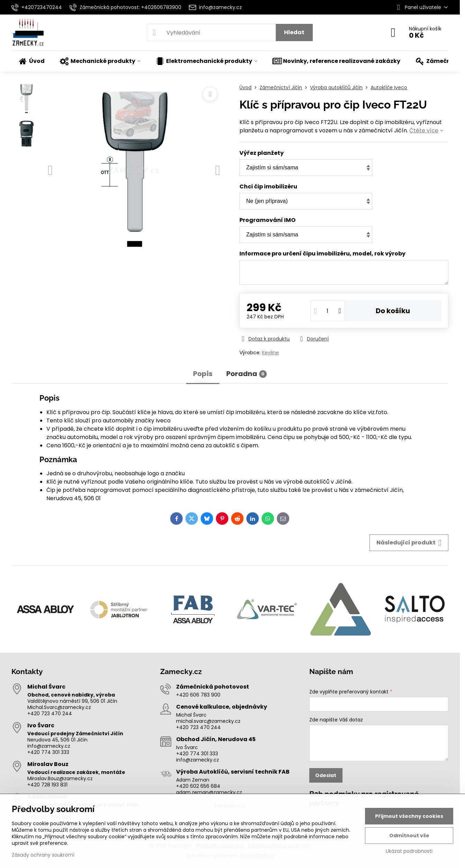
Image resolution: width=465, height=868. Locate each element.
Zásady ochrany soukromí (43, 855)
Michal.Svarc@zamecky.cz (59, 707)
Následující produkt (409, 543)
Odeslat (326, 775)
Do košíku (393, 311)
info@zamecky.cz (49, 746)
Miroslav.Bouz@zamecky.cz (60, 778)
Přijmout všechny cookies (409, 816)
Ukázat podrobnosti (409, 851)
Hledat (294, 32)
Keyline (270, 353)
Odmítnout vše (409, 836)
